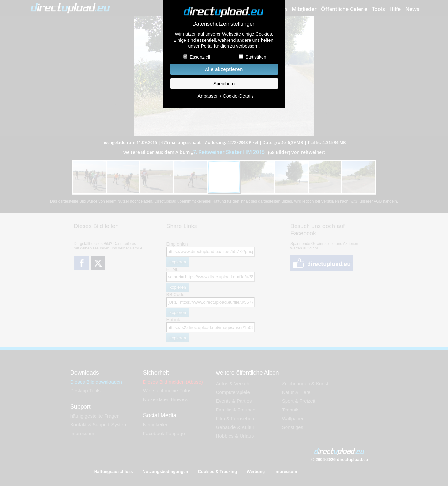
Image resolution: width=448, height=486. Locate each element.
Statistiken (256, 57)
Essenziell (200, 57)
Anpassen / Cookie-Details (225, 96)
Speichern (224, 84)
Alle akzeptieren (224, 69)
